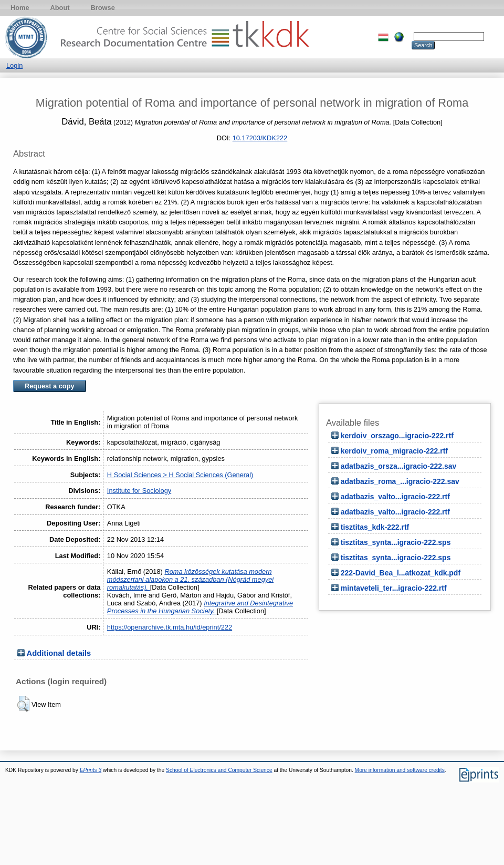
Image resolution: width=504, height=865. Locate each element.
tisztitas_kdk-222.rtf (375, 527)
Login (14, 65)
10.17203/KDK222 (260, 138)
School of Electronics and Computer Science (219, 770)
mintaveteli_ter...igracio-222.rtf (394, 588)
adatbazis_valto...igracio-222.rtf (395, 497)
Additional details (59, 653)
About (60, 8)
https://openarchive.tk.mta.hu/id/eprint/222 (170, 627)
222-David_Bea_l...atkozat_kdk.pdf (401, 573)
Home (20, 8)
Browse (103, 8)
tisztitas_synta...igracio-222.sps (396, 542)
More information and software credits (400, 770)
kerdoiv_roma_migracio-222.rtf (394, 451)
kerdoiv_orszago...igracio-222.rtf (397, 436)
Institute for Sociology (139, 491)
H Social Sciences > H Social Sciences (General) (180, 475)
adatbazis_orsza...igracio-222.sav (399, 466)
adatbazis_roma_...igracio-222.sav (400, 481)
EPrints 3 (91, 770)
